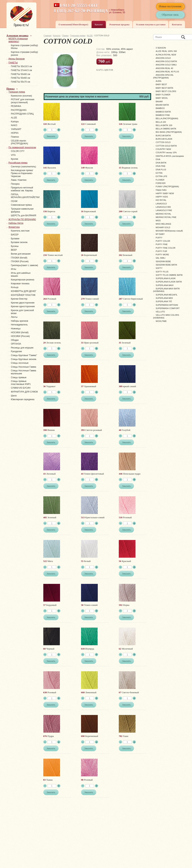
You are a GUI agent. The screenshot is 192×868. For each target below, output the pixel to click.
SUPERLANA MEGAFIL (167, 295)
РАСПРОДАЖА (19, 110)
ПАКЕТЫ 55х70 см (21, 82)
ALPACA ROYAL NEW (166, 55)
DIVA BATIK (161, 163)
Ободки (15, 340)
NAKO (14, 125)
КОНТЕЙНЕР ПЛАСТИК (23, 295)
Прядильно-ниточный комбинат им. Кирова (22, 189)
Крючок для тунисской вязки (22, 312)
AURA (159, 81)
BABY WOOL (162, 98)
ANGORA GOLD (163, 58)
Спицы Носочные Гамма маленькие (24, 372)
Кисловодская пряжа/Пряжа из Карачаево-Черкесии (22, 173)
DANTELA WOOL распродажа (170, 156)
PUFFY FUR (162, 251)
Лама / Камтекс (19, 180)
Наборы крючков (20, 321)
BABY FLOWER (163, 95)
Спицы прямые (19, 377)
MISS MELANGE (164, 224)
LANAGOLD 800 (163, 207)
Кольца (15, 287)
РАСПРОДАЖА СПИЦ (22, 114)
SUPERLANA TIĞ (164, 301)
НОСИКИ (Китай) (20, 332)
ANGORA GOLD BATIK (166, 61)
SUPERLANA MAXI (165, 285)
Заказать (51, 136)
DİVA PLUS (161, 170)
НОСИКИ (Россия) (20, 336)
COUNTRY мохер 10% (166, 152)
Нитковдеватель (19, 325)
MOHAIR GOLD (163, 227)
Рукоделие (16, 351)
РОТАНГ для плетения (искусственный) (23, 101)
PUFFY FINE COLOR (166, 248)
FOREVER (161, 183)
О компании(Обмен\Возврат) (73, 24)
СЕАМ (14, 201)
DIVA (158, 159)
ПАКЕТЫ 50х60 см (21, 74)
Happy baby (161, 190)
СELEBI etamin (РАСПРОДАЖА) (20, 142)
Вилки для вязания (21, 254)
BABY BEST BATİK (165, 88)
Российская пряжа (18, 163)
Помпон (15, 137)
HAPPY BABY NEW (165, 193)
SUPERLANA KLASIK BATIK (169, 282)
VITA (13, 155)
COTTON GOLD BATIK (166, 146)
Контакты (177, 24)
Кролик (15, 159)
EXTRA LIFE (162, 176)
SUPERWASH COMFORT (168, 308)
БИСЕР (15, 235)
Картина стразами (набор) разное (25, 54)
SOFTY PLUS (162, 272)
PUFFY (159, 238)
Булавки (15, 239)
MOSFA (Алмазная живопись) (18, 40)
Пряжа (65, 36)
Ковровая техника (20, 284)
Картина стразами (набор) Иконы (25, 47)
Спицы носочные (20, 363)
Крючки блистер (19, 299)
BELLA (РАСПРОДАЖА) (167, 118)
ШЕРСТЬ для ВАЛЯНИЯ (24, 216)
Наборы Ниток (16, 223)
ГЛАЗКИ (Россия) (20, 261)
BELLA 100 (161, 122)
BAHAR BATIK (162, 105)
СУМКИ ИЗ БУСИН (21, 388)
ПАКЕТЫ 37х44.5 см (21, 70)
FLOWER (160, 180)
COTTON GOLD (163, 142)
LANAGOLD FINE (164, 210)
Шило (14, 396)
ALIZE (90, 36)
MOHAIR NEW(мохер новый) (169, 231)
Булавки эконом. (20, 242)
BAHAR (159, 102)
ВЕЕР (14, 250)
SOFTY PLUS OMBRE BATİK (169, 275)
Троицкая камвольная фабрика (22, 210)
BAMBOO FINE (163, 115)
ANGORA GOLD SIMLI (166, 65)
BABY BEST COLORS (166, 91)
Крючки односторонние (23, 306)
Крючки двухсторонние (23, 303)
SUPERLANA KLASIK (166, 278)
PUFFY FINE (162, 244)
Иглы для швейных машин (21, 274)
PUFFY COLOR (163, 241)
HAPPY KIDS (162, 197)
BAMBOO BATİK (163, 112)
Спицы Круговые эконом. (24, 359)
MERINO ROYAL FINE (166, 217)
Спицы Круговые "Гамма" (24, 355)
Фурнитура (14, 227)
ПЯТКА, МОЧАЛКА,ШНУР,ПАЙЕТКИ (25, 196)
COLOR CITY (18, 151)
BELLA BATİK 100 (164, 125)
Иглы (14, 269)
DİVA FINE (161, 166)
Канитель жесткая (20, 231)
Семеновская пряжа (21, 205)
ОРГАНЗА (16, 344)
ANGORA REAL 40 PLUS (167, 72)
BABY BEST (161, 84)
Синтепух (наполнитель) (24, 167)
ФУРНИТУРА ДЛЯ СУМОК (24, 392)
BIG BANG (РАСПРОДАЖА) (169, 132)
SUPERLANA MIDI (164, 298)
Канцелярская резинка (23, 280)
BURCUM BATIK (163, 136)
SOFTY (159, 268)
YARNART (16, 129)
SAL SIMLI (161, 258)
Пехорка (15, 184)
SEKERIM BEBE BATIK (167, 265)
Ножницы (16, 329)
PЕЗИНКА (16, 106)
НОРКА (15, 133)
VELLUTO (160, 312)
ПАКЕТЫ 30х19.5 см (21, 66)
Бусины (15, 246)
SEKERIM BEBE (163, 261)
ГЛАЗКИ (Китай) (19, 258)
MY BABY (160, 234)
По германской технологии (22, 147)
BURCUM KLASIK (164, 139)
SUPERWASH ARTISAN (167, 305)
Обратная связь (170, 15)
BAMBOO (160, 108)
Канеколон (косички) (22, 96)
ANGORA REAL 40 (164, 68)
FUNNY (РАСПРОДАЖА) (167, 187)
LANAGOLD (161, 204)
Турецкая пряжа (78, 36)
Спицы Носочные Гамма (24, 367)
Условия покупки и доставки (151, 24)
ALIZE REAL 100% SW (166, 51)
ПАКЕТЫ (13, 63)
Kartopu (15, 122)
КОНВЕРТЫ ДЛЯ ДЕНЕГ (24, 291)
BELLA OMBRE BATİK (166, 129)
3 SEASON (161, 48)
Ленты (14, 317)
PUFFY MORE (162, 255)
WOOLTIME (161, 321)
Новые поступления (170, 6)
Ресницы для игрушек (22, 348)
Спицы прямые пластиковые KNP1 (21, 383)
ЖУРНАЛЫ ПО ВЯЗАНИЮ (22, 219)
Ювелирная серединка (23, 399)
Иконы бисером (17, 59)
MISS (158, 221)
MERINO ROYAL (164, 214)
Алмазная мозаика (17, 36)
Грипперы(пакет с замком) (25, 265)
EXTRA (159, 173)
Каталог (99, 24)
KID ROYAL (161, 200)
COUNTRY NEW (163, 149)
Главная (48, 36)
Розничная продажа (119, 24)
